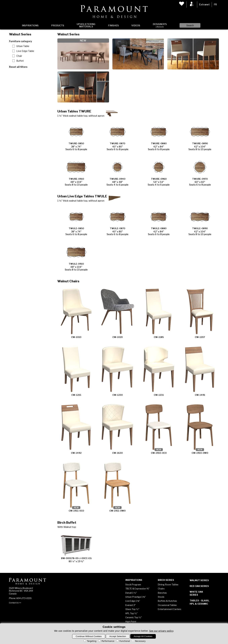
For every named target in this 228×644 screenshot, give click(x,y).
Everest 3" (130, 605)
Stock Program (133, 585)
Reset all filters (18, 67)
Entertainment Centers (170, 609)
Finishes (113, 25)
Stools (161, 597)
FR (215, 5)
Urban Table (23, 46)
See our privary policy (161, 631)
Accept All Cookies (143, 636)
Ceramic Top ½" (134, 617)
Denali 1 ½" (131, 593)
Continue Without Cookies (89, 636)
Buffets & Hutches (167, 601)
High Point (131, 622)
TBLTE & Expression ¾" (137, 589)
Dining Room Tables (168, 585)
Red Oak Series (199, 586)
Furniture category (21, 41)
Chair (19, 56)
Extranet (204, 5)
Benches (162, 593)
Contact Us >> (15, 603)
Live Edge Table (25, 51)
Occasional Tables (167, 605)
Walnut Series (199, 580)
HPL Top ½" (131, 613)
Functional (123, 641)
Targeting (90, 641)
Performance (106, 641)
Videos (136, 25)
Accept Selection (118, 636)
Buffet (20, 61)
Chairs (161, 589)
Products (58, 25)
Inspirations (30, 25)
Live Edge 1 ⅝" (133, 601)
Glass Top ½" (132, 609)
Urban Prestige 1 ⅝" (136, 597)
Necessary (138, 641)
